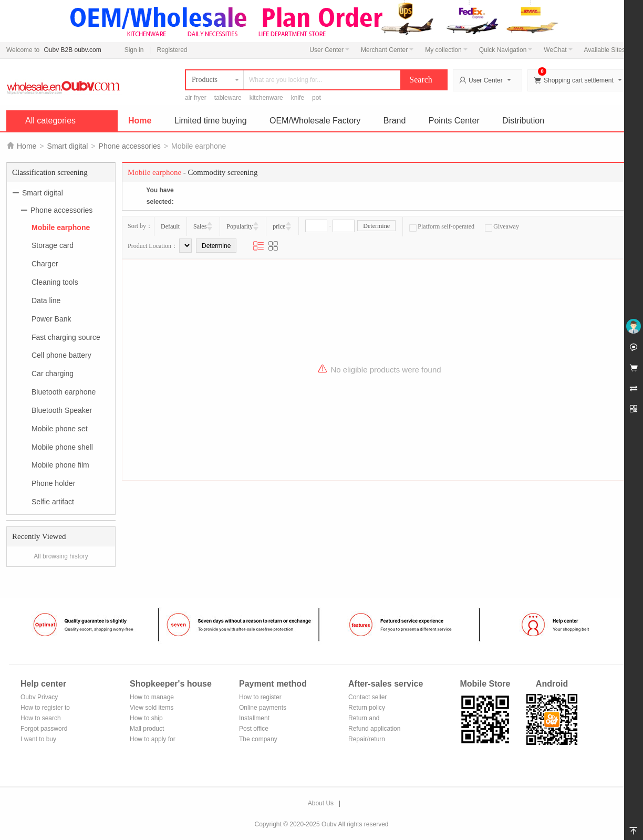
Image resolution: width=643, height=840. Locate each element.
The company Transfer (258, 740)
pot (317, 98)
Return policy (367, 708)
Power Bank (51, 319)
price (279, 226)
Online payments (263, 708)
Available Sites (608, 50)
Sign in (134, 50)
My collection (446, 50)
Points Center (454, 121)
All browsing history (61, 556)
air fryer (196, 98)
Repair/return (367, 739)
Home (140, 121)
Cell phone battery (61, 355)
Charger (45, 264)
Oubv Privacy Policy (39, 698)
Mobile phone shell (62, 447)
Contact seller (367, 697)
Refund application (374, 729)
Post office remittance (254, 729)
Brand (395, 121)
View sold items (152, 708)
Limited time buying (211, 121)
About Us (321, 803)
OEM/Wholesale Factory (315, 121)
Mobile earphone (61, 227)
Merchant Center (387, 50)
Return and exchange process (374, 719)
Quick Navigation (506, 50)
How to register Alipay (260, 698)
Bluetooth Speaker (62, 410)
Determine (376, 226)
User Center (329, 50)
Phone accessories (130, 146)
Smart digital (68, 146)
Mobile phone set (60, 429)
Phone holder (53, 483)
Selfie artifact (53, 502)
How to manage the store (152, 698)
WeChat (558, 50)
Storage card (53, 245)
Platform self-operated (442, 226)
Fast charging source (66, 337)
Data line (46, 300)
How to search (41, 718)
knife (298, 98)
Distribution (523, 121)
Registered (172, 50)
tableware (228, 98)
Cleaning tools (55, 282)
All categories (50, 121)
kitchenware (266, 98)
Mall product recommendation (153, 729)
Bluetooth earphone (64, 392)
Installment (254, 718)
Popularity (240, 226)
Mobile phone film (60, 465)
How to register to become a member (45, 708)
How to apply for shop (153, 740)
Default (170, 226)
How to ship (146, 718)
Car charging (53, 374)
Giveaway (502, 226)
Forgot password (44, 729)
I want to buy (38, 739)
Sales (200, 226)
